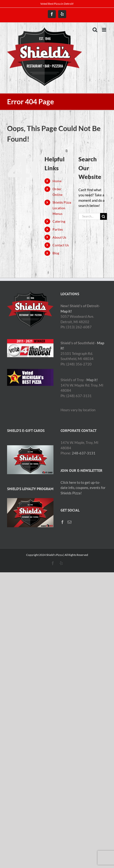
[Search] (104, 216)
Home (57, 181)
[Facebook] (62, 522)
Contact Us (61, 245)
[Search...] (89, 216)
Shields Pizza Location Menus (62, 208)
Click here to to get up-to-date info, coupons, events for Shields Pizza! (83, 488)
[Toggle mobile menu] (104, 30)
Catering (59, 221)
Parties (58, 229)
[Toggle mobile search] (95, 30)
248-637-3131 (84, 453)
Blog (56, 253)
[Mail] (69, 522)
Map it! (66, 311)
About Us (59, 237)
